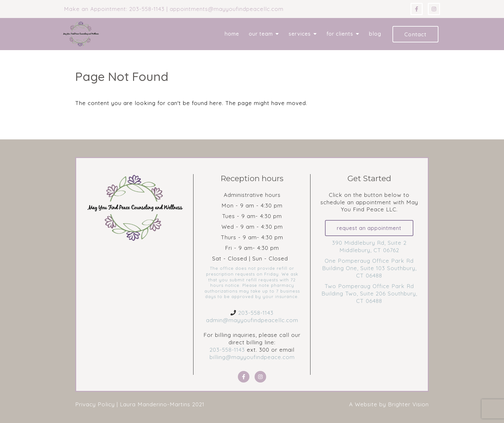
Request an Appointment (369, 228)
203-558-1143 (256, 313)
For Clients (340, 34)
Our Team (261, 34)
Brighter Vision (408, 404)
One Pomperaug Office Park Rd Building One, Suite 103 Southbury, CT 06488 (369, 268)
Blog (375, 34)
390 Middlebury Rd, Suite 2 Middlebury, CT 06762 (369, 246)
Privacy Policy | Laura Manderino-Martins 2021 (140, 404)
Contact (415, 34)
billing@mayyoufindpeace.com (252, 357)
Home (232, 34)
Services (300, 34)
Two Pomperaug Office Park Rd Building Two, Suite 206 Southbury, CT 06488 (369, 293)
